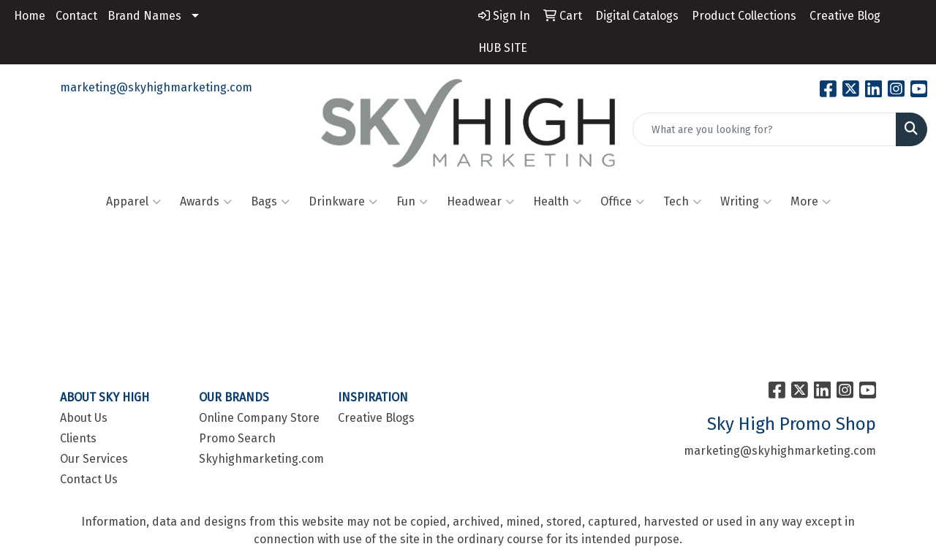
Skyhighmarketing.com (260, 459)
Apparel (133, 202)
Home (30, 16)
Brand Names (144, 16)
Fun (412, 202)
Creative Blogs (376, 418)
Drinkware (343, 202)
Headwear (480, 202)
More (811, 202)
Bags (270, 202)
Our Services (94, 459)
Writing (746, 202)
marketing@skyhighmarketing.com (156, 87)
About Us (84, 418)
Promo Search (237, 438)
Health (557, 202)
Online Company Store (259, 418)
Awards (206, 202)
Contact (76, 16)
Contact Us (89, 479)
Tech (682, 202)
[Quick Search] (765, 129)
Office (622, 202)
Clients (78, 438)
